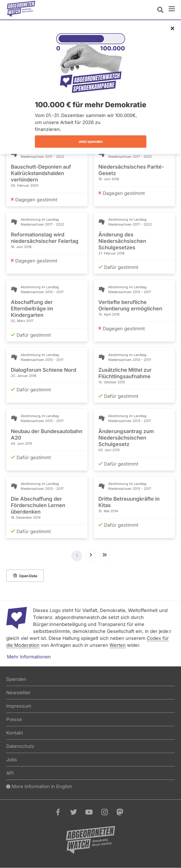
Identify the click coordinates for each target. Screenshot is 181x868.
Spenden (16, 679)
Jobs (12, 760)
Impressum (19, 706)
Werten (118, 645)
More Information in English (39, 786)
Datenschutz (20, 746)
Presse (14, 719)
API (10, 773)
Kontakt (15, 733)
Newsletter (18, 693)
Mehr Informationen (29, 657)
